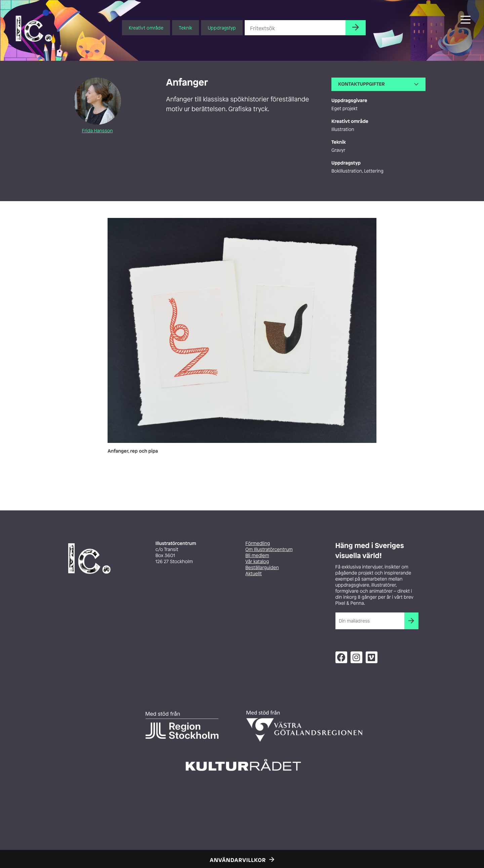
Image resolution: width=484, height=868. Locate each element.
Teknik (186, 28)
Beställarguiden (262, 568)
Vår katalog (257, 562)
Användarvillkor (238, 860)
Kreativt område (146, 28)
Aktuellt (254, 574)
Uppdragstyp (222, 28)
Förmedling (258, 543)
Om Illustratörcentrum (269, 550)
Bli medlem (257, 556)
